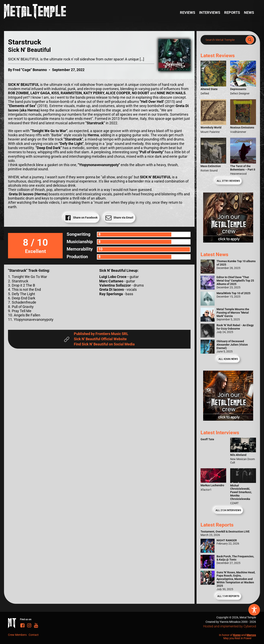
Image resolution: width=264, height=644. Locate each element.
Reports (232, 13)
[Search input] (224, 40)
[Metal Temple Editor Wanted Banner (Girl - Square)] (228, 241)
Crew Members (17, 635)
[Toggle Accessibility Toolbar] (254, 610)
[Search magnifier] (250, 40)
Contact (34, 635)
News (249, 13)
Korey (237, 635)
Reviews (188, 13)
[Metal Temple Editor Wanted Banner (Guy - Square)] (228, 419)
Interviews (210, 13)
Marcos (251, 635)
